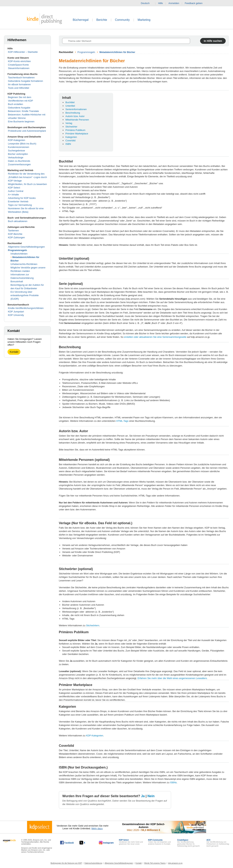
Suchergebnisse (17, 151)
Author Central (16, 191)
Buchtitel (70, 102)
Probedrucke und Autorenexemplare (27, 131)
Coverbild (70, 140)
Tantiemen (14, 231)
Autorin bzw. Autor (75, 116)
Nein (151, 796)
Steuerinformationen (19, 68)
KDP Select (14, 188)
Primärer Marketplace (77, 134)
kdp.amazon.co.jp (175, 863)
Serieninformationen (76, 109)
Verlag (69, 123)
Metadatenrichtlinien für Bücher (117, 52)
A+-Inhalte (14, 195)
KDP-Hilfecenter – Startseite (23, 52)
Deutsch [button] (147, 3)
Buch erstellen (16, 104)
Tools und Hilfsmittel (19, 88)
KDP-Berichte (15, 234)
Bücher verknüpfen (18, 154)
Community (122, 20)
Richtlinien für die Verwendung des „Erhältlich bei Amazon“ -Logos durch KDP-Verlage (28, 177)
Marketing (144, 20)
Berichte (102, 20)
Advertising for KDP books (22, 198)
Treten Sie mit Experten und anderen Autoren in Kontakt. (159, 842)
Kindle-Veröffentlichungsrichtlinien (26, 308)
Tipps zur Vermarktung (20, 205)
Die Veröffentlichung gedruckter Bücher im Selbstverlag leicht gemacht (188, 843)
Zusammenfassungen (19, 164)
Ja (143, 796)
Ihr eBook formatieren (19, 84)
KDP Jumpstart (16, 312)
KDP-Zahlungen (17, 237)
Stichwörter (71, 127)
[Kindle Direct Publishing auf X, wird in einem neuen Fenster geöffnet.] (86, 843)
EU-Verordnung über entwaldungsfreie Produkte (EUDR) (25, 295)
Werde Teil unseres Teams (155, 863)
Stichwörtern (93, 625)
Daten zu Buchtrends (19, 161)
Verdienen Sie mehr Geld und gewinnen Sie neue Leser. (131, 842)
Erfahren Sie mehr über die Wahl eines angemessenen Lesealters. (173, 678)
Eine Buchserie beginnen (21, 122)
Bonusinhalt (17, 281)
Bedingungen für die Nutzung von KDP (66, 863)
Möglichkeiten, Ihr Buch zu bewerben (28, 184)
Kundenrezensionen (19, 147)
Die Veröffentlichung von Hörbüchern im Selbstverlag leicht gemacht (218, 843)
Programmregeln (18, 250)
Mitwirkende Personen (77, 120)
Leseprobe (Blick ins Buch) (22, 144)
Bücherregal (81, 20)
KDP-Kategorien (17, 140)
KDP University (16, 315)
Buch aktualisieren (18, 221)
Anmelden (174, 3)
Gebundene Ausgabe (19, 108)
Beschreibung (73, 113)
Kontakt (14, 352)
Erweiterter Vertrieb (18, 201)
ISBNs (173, 782)
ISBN (68, 144)
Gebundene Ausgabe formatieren (26, 81)
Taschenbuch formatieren (21, 78)
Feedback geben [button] (195, 3)
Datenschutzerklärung (93, 863)
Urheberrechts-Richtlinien (24, 264)
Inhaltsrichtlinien (19, 254)
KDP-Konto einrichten (19, 61)
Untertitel (70, 106)
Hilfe (160, 3)
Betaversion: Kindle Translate (23, 111)
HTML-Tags (122, 421)
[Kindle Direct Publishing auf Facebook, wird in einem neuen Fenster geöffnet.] (67, 843)
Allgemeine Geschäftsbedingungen (26, 247)
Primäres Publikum (75, 130)
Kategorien (71, 137)
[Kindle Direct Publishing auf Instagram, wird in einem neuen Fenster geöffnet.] (106, 843)
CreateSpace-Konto (18, 65)
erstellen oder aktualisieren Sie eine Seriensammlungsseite (155, 337)
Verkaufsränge (16, 157)
